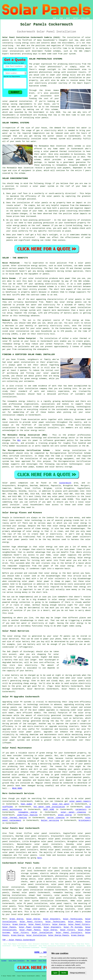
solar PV (85, 67)
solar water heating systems (67, 906)
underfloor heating (27, 815)
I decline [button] (64, 973)
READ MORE (17, 788)
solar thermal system (54, 139)
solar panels (42, 118)
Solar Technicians (73, 919)
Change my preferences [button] (77, 973)
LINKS (61, 18)
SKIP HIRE (49, 809)
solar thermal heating (15, 818)
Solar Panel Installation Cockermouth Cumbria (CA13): (32, 37)
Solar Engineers (52, 919)
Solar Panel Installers (69, 933)
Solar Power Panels (30, 930)
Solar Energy (33, 919)
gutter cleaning (56, 818)
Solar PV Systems (73, 927)
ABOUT (68, 18)
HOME (55, 18)
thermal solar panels (24, 893)
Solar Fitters (68, 930)
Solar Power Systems (30, 927)
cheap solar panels (35, 909)
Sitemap (4, 961)
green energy (65, 815)
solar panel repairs (80, 801)
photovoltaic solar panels (69, 876)
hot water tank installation (49, 807)
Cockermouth (65, 483)
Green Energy (17, 919)
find (11, 833)
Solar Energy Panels (59, 935)
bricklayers (85, 820)
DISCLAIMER (85, 18)
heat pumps (26, 804)
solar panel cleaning (73, 812)
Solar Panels (75, 922)
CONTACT (76, 18)
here (39, 858)
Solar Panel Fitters (31, 922)
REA (19, 440)
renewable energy (28, 812)
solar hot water (61, 804)
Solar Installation (42, 933)
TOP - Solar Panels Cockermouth (19, 940)
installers (8, 368)
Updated (34, 961)
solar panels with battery (52, 879)
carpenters (81, 809)
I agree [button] (55, 973)
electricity (41, 83)
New (28, 961)
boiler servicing (50, 820)
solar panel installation (35, 884)
